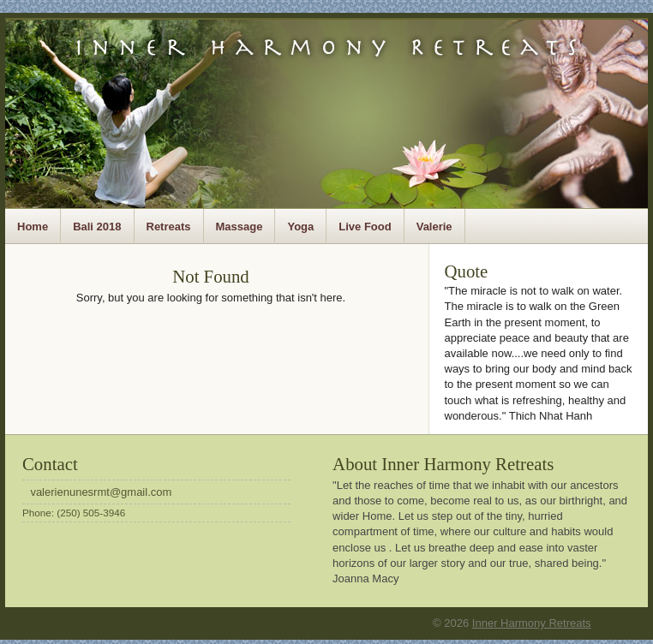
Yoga (300, 227)
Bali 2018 (97, 227)
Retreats (169, 227)
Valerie (434, 227)
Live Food (365, 227)
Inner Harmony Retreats (532, 623)
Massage (240, 227)
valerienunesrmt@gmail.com (101, 492)
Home (33, 227)
